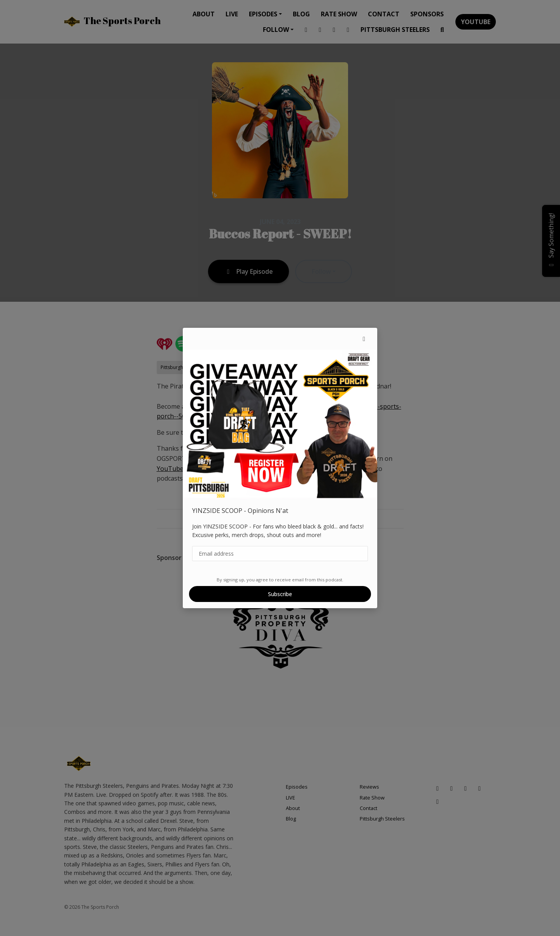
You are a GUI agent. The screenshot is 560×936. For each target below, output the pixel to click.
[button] (364, 339)
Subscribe (280, 594)
